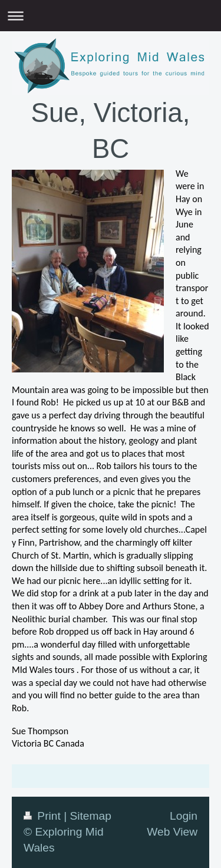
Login (184, 816)
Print (44, 816)
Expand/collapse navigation (111, 16)
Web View (172, 832)
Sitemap (90, 816)
